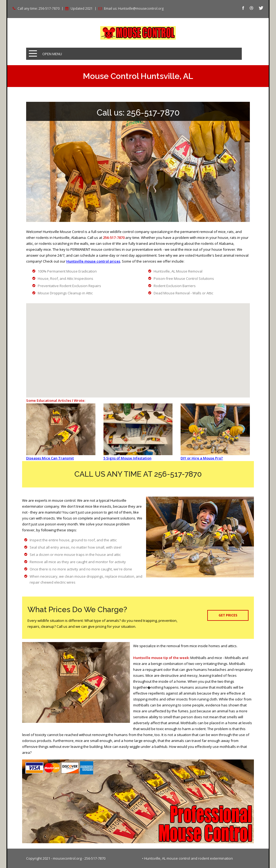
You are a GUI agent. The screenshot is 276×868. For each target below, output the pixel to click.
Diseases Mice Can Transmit (50, 458)
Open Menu (52, 54)
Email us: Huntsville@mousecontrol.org (134, 9)
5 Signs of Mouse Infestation (127, 458)
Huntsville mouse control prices (93, 261)
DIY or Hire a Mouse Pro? (202, 458)
